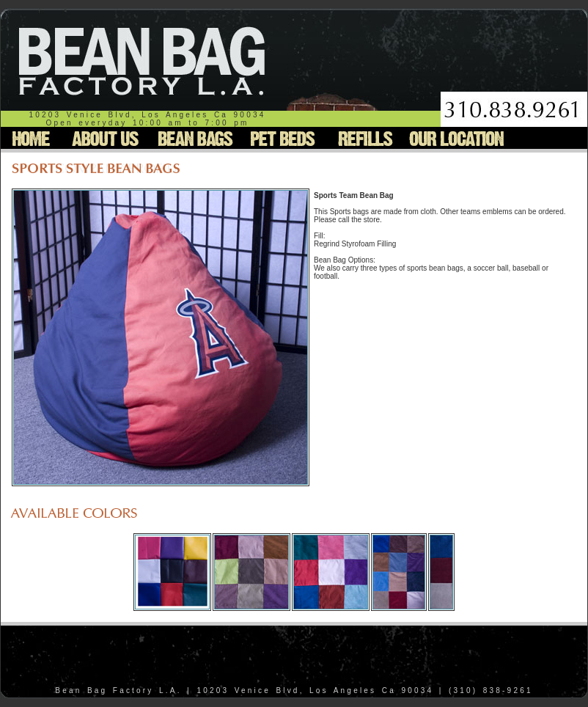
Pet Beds (280, 138)
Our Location (456, 138)
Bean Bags (192, 138)
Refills (364, 138)
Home (33, 138)
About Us (106, 138)
